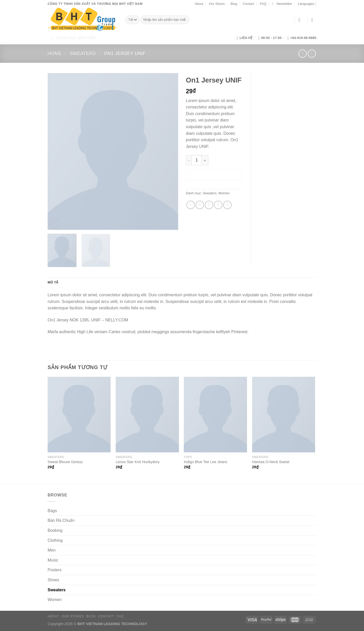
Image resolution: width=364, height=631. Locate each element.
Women (224, 193)
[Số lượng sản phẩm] (197, 160)
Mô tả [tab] (53, 282)
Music (53, 560)
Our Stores (217, 4)
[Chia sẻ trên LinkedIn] (227, 205)
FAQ (263, 4)
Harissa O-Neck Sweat (271, 462)
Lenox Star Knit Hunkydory (138, 462)
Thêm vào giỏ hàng (214, 174)
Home (55, 53)
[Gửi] (184, 20)
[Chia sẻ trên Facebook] (191, 205)
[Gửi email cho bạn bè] (209, 205)
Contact (249, 4)
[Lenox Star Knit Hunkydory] (147, 415)
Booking (55, 530)
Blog (234, 4)
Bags (52, 511)
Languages (307, 4)
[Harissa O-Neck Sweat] (284, 415)
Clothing (55, 540)
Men (52, 550)
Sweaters (83, 53)
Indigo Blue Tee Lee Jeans (205, 462)
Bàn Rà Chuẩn (61, 520)
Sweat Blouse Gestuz (65, 462)
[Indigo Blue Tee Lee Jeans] (215, 415)
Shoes (53, 580)
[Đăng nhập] (301, 20)
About (199, 4)
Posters (55, 570)
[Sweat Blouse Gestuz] (79, 415)
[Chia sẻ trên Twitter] (200, 205)
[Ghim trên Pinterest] (218, 205)
